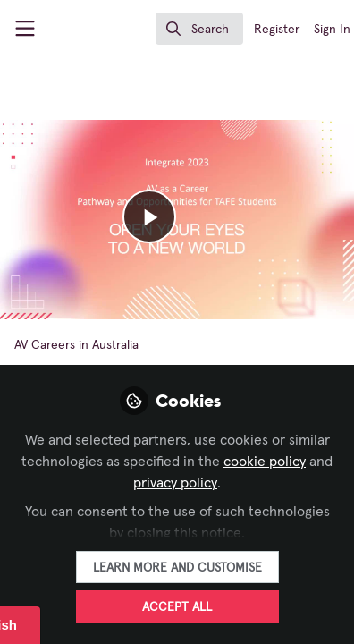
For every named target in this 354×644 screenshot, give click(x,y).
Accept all (177, 607)
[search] (199, 29)
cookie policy (265, 462)
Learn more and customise (177, 568)
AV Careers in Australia (76, 345)
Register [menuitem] (277, 30)
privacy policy (175, 483)
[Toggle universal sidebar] (25, 29)
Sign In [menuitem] (332, 30)
